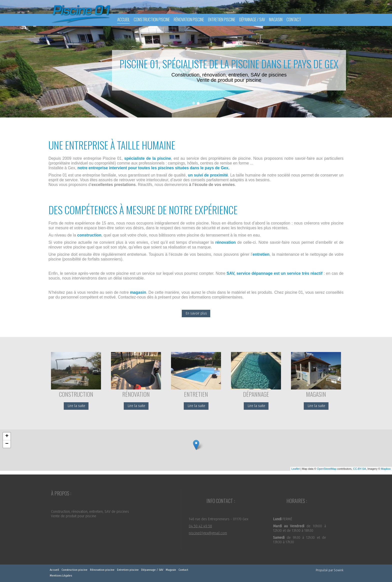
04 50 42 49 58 (200, 526)
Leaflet (296, 469)
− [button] (7, 444)
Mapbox (386, 469)
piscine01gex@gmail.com (208, 533)
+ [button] (7, 436)
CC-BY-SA (359, 469)
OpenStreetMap (327, 469)
